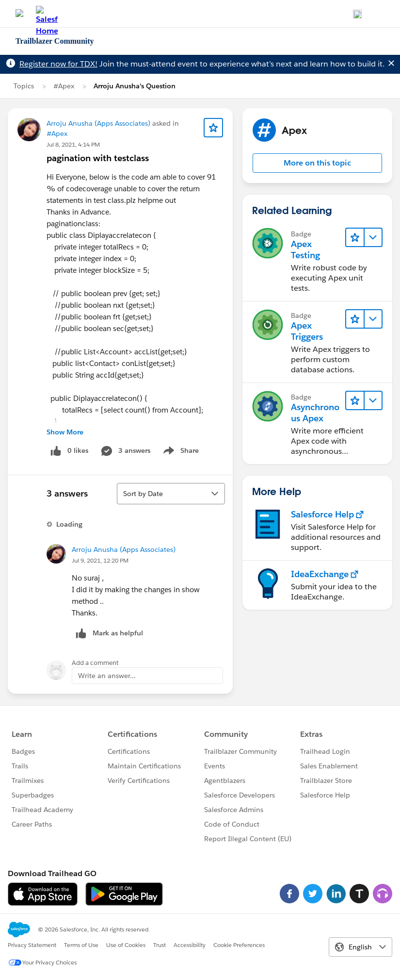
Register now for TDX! (58, 64)
